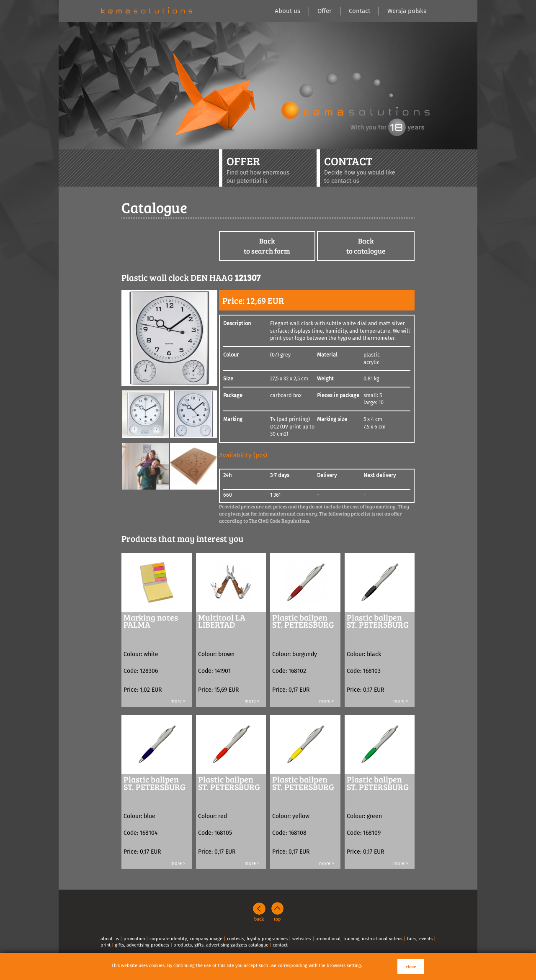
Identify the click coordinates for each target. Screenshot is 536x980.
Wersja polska (407, 11)
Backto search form (267, 246)
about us (110, 939)
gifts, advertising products (142, 945)
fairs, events (420, 939)
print (106, 945)
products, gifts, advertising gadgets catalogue (221, 945)
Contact (359, 11)
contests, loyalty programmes (257, 939)
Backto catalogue (366, 246)
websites (301, 939)
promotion (134, 939)
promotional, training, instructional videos (359, 939)
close (411, 966)
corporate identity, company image (186, 939)
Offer (325, 11)
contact (280, 945)
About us (287, 11)
